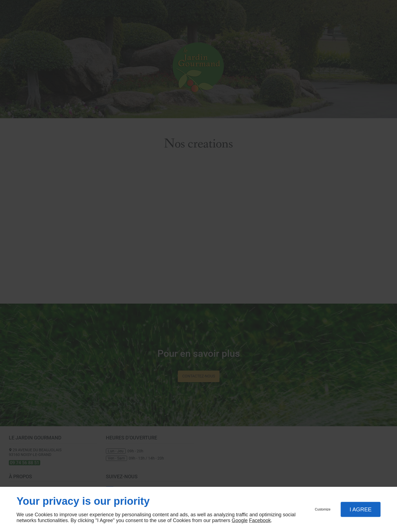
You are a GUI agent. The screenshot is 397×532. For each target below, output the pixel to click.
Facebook (260, 520)
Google (240, 520)
